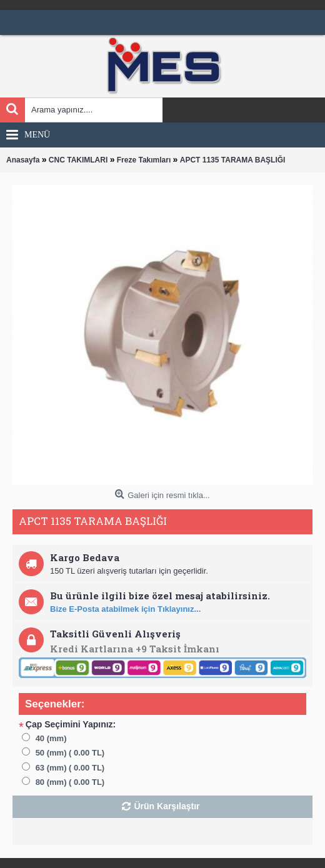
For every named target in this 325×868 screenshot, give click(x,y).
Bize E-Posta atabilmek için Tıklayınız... (125, 609)
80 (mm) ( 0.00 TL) (70, 782)
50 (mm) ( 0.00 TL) (70, 753)
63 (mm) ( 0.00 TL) (70, 768)
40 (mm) (51, 738)
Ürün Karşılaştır (167, 806)
